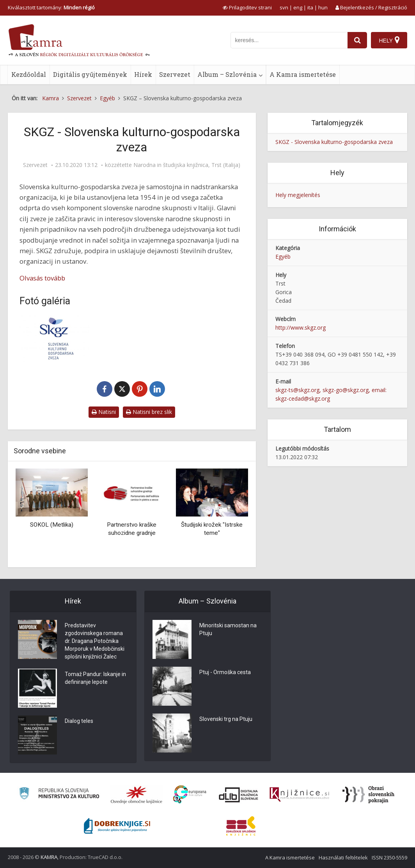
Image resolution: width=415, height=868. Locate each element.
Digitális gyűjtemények (90, 74)
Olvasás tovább (42, 278)
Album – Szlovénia (227, 74)
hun (323, 7)
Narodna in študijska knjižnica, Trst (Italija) (187, 165)
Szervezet (175, 74)
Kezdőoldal (29, 74)
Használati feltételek (343, 857)
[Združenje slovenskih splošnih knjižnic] (299, 795)
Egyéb (283, 256)
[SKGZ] (54, 338)
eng (298, 7)
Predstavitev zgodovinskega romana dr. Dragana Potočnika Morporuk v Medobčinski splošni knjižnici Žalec (95, 641)
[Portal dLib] (239, 795)
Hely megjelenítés (298, 195)
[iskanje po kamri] (289, 40)
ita (310, 7)
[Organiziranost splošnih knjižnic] (137, 795)
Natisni (104, 412)
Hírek (143, 74)
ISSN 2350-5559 (389, 857)
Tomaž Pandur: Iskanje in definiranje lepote (95, 678)
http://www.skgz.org (301, 327)
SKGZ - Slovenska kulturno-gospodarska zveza (334, 142)
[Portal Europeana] (190, 794)
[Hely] (389, 40)
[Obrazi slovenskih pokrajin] (368, 795)
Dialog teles (79, 721)
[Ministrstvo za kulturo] (59, 794)
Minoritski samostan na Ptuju (228, 630)
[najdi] (357, 40)
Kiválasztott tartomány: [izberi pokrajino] (51, 7)
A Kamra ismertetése (303, 74)
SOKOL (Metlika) (52, 525)
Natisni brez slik (149, 412)
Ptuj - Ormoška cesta (225, 673)
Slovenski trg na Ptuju (226, 719)
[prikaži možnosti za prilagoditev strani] (247, 7)
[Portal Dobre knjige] (117, 826)
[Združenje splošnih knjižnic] (241, 826)
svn (284, 7)
